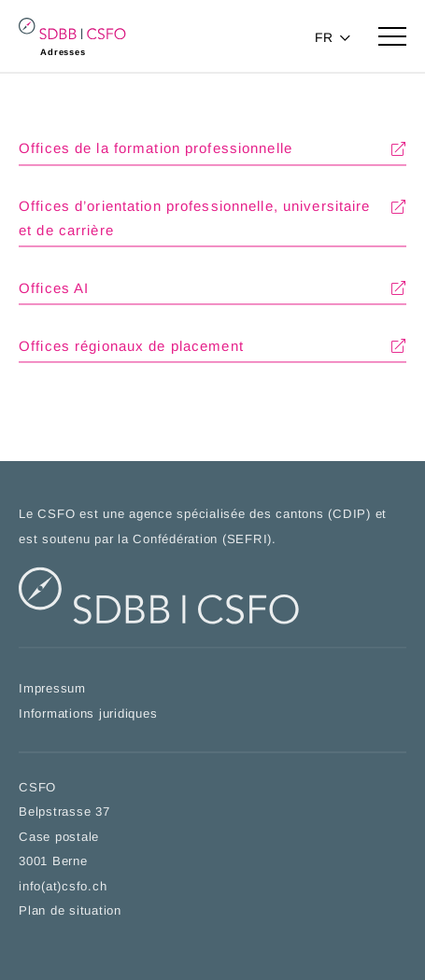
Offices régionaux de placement (131, 348)
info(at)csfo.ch (63, 887)
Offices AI (54, 289)
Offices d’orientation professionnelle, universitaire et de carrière (195, 220)
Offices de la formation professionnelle (156, 150)
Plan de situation (70, 911)
